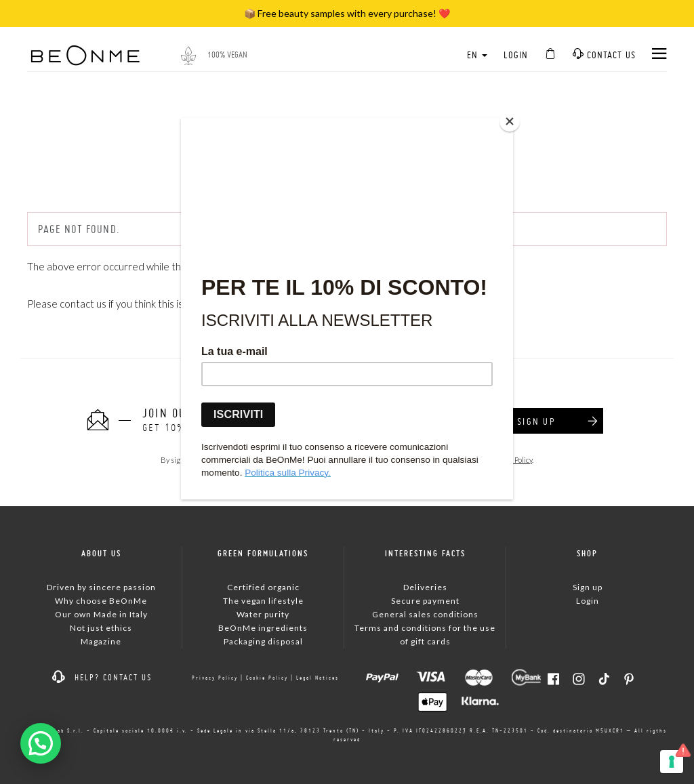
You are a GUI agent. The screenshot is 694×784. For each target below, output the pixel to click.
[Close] (510, 121)
